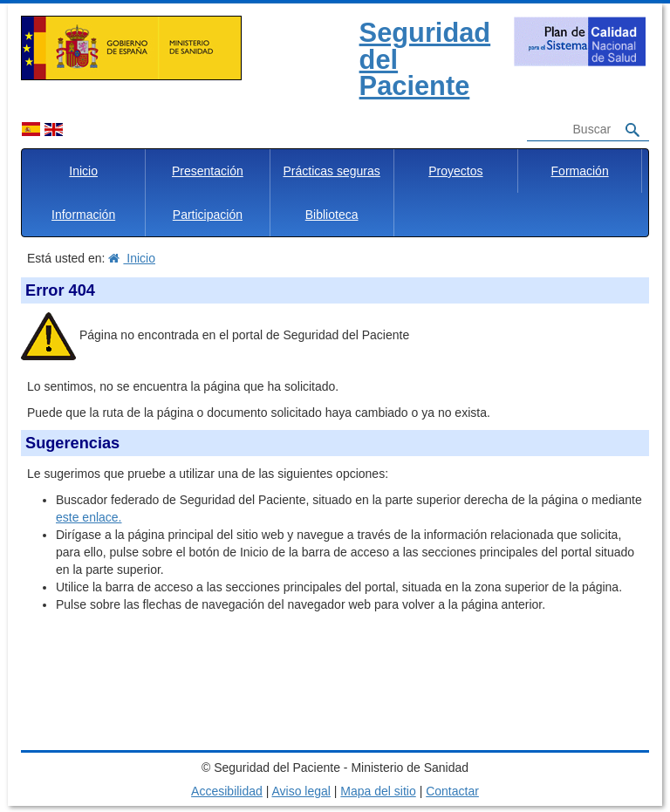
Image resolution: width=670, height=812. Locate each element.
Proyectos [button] (455, 171)
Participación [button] (208, 215)
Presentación (208, 171)
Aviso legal (301, 791)
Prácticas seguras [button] (331, 171)
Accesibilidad (227, 791)
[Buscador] (570, 130)
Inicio (83, 171)
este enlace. (89, 517)
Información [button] (83, 215)
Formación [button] (580, 171)
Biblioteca (332, 215)
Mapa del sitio (378, 791)
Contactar (452, 791)
